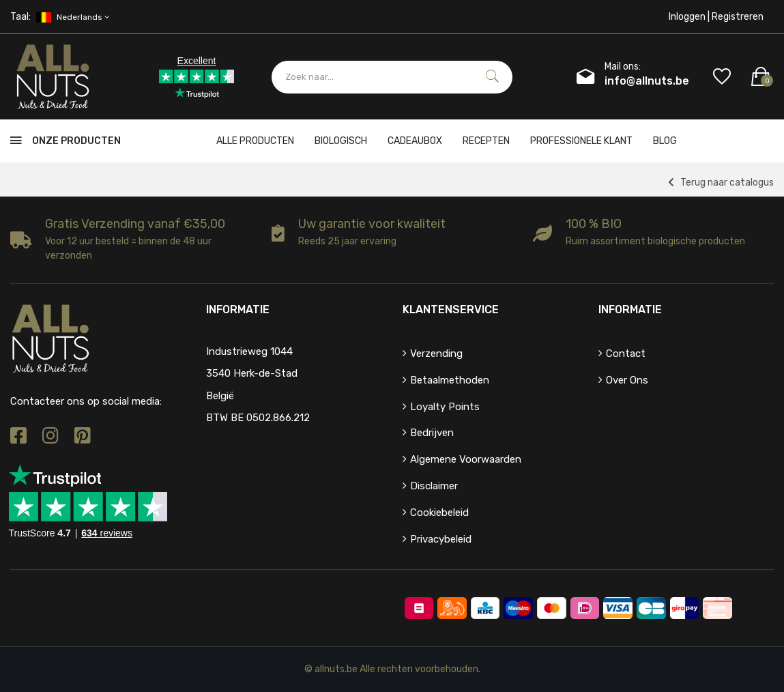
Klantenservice (451, 309)
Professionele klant (581, 141)
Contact (626, 354)
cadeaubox (415, 141)
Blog (665, 141)
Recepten (486, 141)
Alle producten (255, 141)
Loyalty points (445, 407)
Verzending (436, 354)
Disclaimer (434, 486)
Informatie (630, 309)
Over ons (627, 380)
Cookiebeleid (439, 513)
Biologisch (341, 141)
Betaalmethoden (450, 380)
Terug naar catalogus (721, 183)
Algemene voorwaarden (466, 459)
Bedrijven (432, 433)
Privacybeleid (441, 539)
